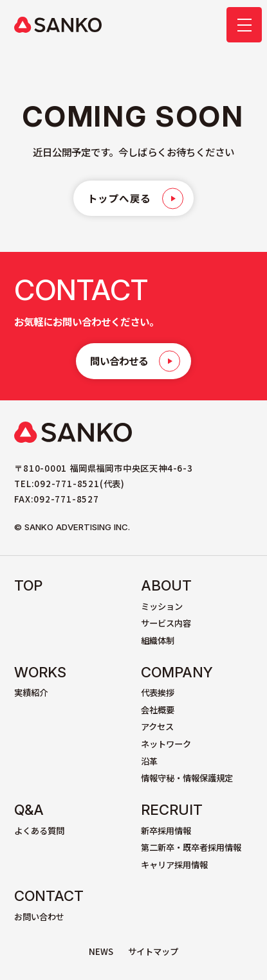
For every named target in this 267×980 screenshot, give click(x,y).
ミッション (162, 606)
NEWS (101, 951)
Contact (49, 896)
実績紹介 (31, 692)
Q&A (29, 810)
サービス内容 (166, 623)
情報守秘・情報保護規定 (187, 778)
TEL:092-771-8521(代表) (69, 484)
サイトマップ (153, 951)
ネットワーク (166, 744)
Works (40, 672)
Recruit (172, 810)
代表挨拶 (158, 692)
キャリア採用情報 (174, 865)
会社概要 (158, 710)
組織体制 (158, 640)
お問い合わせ (39, 917)
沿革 (149, 761)
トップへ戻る (119, 198)
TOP (28, 585)
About (166, 585)
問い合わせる (119, 361)
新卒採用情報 (166, 831)
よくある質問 (39, 831)
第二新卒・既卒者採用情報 (191, 847)
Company (177, 672)
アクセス (157, 726)
